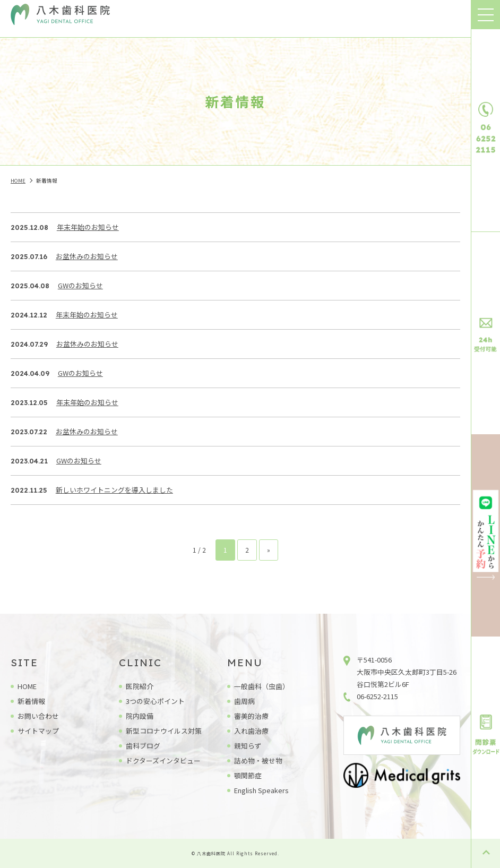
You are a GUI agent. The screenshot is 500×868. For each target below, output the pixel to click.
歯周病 (244, 701)
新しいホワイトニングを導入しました (114, 490)
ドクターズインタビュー (163, 760)
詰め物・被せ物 (258, 760)
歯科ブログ (143, 746)
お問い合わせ (38, 716)
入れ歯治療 (251, 731)
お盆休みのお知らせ (87, 256)
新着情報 (31, 701)
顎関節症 (248, 775)
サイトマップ (38, 731)
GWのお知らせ (80, 285)
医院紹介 (140, 686)
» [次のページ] (269, 550)
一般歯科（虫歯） (262, 686)
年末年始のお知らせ (88, 227)
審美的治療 (251, 716)
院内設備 (140, 716)
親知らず (248, 746)
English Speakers (261, 790)
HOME (27, 686)
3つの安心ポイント (155, 701)
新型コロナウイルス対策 (164, 731)
